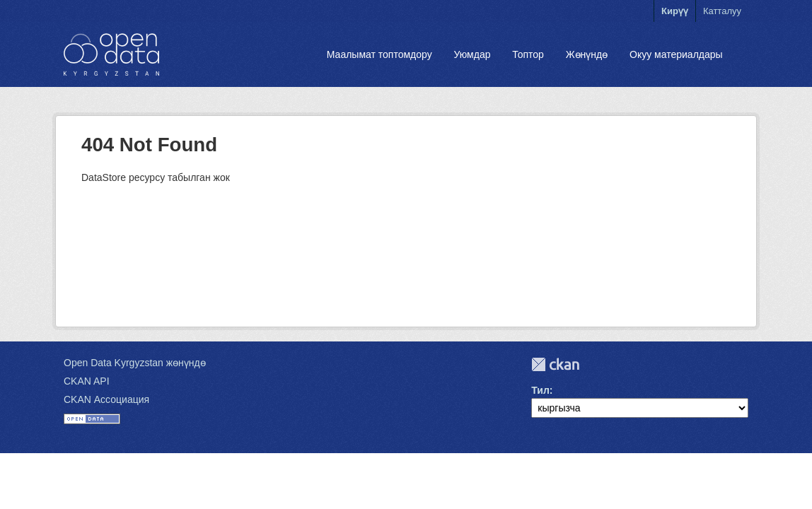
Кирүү (675, 11)
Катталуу (722, 11)
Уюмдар (472, 54)
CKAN (555, 364)
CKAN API (87, 381)
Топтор (528, 54)
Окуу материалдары (676, 54)
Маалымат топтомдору (379, 54)
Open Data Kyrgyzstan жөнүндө (135, 363)
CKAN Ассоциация (106, 399)
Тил (540, 390)
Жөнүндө (587, 54)
